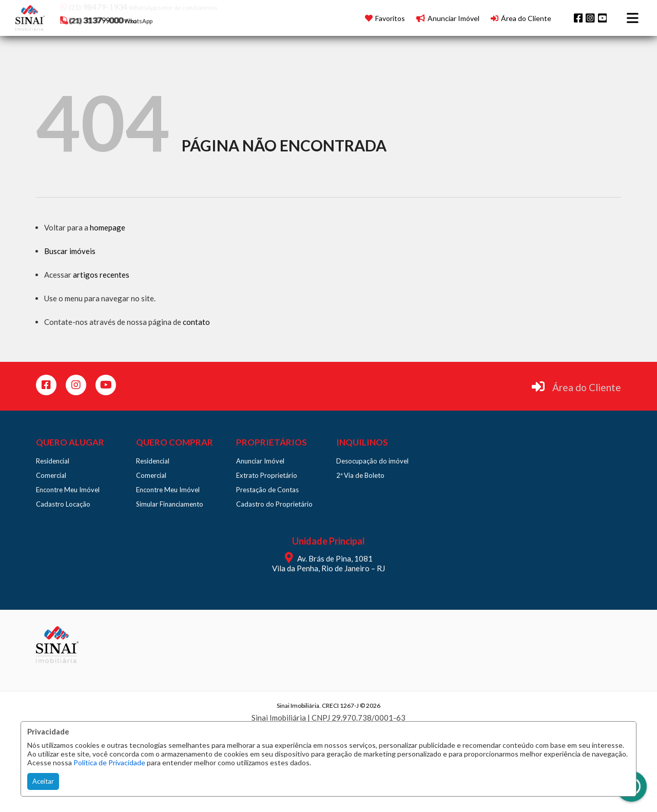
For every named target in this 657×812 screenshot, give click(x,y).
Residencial (53, 461)
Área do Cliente (587, 387)
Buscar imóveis (70, 251)
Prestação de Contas (267, 490)
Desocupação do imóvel (372, 461)
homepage (108, 227)
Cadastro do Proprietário (274, 504)
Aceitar (43, 781)
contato (196, 322)
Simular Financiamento (170, 504)
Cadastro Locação (63, 504)
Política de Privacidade (109, 762)
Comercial (51, 475)
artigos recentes (101, 275)
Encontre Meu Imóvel (68, 490)
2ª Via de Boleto (360, 475)
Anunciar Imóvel (260, 461)
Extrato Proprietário (267, 475)
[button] (125, 17)
